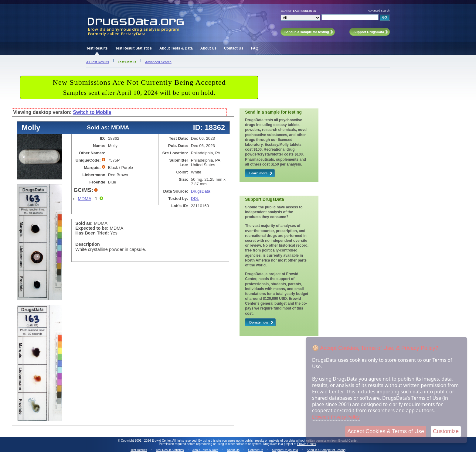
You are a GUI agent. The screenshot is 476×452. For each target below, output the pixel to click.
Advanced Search (379, 11)
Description (88, 244)
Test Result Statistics (133, 48)
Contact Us (234, 48)
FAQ (255, 48)
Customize (446, 431)
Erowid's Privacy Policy (336, 417)
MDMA (84, 199)
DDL (195, 199)
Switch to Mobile (92, 112)
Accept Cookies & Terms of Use (386, 431)
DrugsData (201, 191)
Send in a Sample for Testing (326, 450)
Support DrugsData (285, 450)
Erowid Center (307, 444)
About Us (208, 48)
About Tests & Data (176, 48)
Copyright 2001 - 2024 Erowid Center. (146, 441)
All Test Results (98, 62)
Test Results (97, 48)
